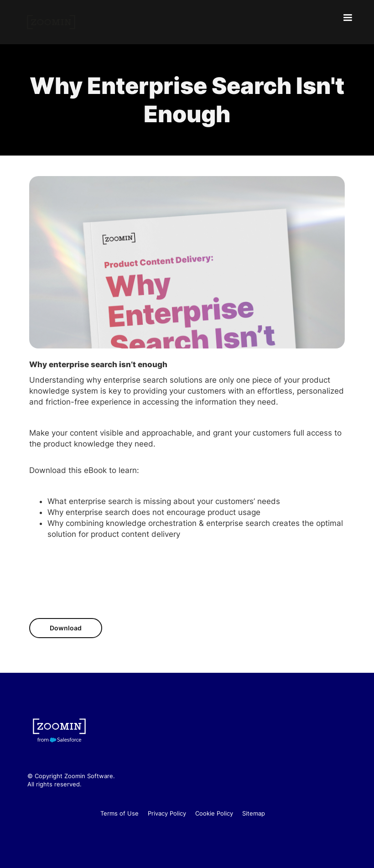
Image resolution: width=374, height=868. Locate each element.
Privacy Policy (167, 813)
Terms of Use (119, 813)
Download (66, 628)
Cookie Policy (214, 813)
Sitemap (254, 813)
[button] (348, 18)
